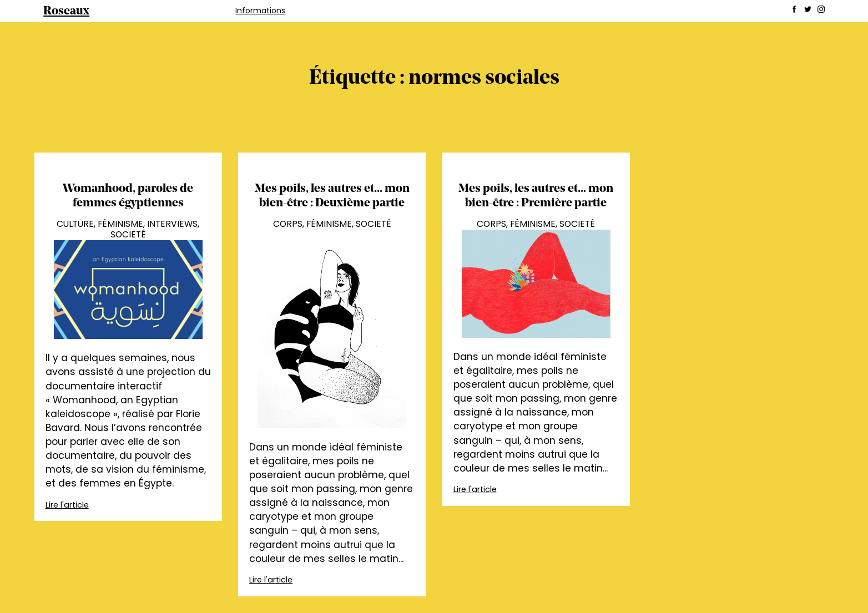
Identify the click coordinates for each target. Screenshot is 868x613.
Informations (260, 11)
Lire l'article (67, 505)
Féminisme (120, 224)
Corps (288, 224)
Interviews (172, 224)
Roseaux (66, 11)
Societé (128, 234)
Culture (75, 224)
